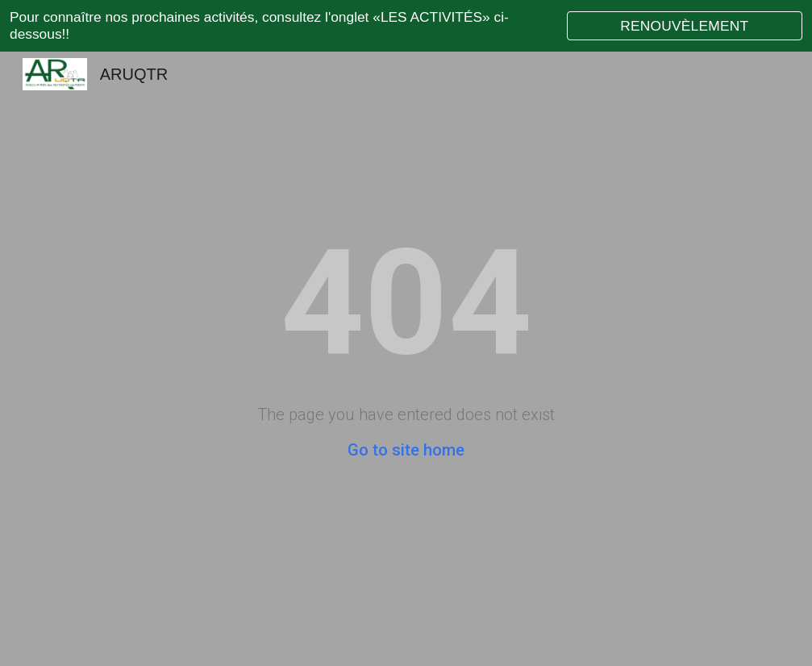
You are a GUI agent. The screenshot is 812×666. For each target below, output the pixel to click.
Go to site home (406, 450)
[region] (406, 26)
